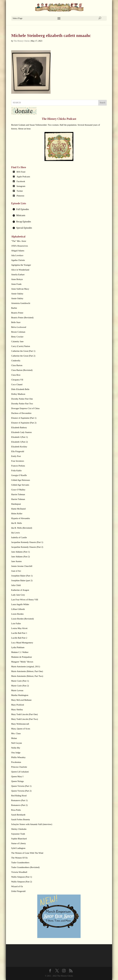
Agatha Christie (18, 260)
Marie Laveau (17, 690)
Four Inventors (18, 461)
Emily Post (16, 456)
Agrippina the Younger (21, 265)
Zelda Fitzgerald (18, 891)
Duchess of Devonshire (21, 413)
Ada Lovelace (17, 255)
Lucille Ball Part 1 (19, 633)
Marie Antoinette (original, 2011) (26, 667)
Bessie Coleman (18, 332)
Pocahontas (16, 762)
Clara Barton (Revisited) (22, 370)
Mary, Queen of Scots (21, 729)
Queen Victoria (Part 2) (21, 791)
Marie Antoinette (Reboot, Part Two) (27, 676)
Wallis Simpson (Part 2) (22, 882)
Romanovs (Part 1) (19, 800)
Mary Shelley (17, 710)
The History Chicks (22, 41)
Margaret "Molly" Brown (22, 662)
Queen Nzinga (17, 781)
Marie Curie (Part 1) (20, 681)
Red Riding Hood (19, 796)
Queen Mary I (17, 776)
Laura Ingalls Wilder (20, 604)
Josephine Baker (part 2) (22, 580)
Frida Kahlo (16, 471)
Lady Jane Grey (18, 595)
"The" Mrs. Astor (19, 241)
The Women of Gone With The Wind (27, 853)
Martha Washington (20, 695)
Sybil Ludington (18, 848)
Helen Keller (17, 514)
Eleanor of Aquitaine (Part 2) (24, 423)
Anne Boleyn (17, 279)
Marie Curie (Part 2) (20, 686)
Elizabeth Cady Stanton (22, 432)
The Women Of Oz (19, 858)
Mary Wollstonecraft (20, 724)
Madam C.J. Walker (20, 652)
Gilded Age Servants (20, 485)
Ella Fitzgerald (18, 451)
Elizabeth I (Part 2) (20, 442)
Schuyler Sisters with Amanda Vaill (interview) (32, 824)
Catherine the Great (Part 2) (23, 356)
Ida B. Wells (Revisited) (22, 528)
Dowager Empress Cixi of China (25, 408)
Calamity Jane (17, 341)
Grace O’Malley (18, 490)
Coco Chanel (17, 384)
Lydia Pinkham (18, 647)
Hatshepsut (16, 504)
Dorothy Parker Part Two (22, 404)
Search (102, 103)
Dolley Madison (18, 394)
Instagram (21, 186)
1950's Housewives (20, 246)
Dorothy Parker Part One (22, 399)
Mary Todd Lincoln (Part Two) (25, 719)
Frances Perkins (18, 466)
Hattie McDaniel (18, 509)
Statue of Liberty (19, 843)
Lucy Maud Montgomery (22, 643)
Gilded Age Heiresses (21, 480)
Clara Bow (16, 375)
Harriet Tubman (18, 494)
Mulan (14, 738)
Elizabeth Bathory (19, 427)
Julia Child (16, 585)
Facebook (21, 181)
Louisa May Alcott (19, 628)
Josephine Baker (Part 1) (22, 576)
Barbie (14, 308)
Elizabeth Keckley (19, 447)
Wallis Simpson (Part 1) (22, 877)
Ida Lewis (16, 533)
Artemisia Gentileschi (21, 303)
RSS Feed (21, 172)
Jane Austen (16, 561)
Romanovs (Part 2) (19, 805)
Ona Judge (16, 753)
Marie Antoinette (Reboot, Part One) (27, 671)
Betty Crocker (17, 337)
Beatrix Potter (17, 313)
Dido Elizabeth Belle (20, 389)
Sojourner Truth (18, 834)
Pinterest (20, 196)
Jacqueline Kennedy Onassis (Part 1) (27, 542)
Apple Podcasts (23, 177)
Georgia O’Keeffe (19, 475)
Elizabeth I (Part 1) (20, 437)
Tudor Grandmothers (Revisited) (25, 867)
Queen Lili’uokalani (20, 772)
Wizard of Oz (17, 886)
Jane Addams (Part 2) (21, 557)
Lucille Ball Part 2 (19, 638)
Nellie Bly (16, 748)
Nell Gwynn (17, 743)
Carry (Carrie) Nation (21, 346)
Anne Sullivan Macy (20, 289)
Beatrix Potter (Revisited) (22, 318)
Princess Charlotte (19, 767)
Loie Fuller (16, 623)
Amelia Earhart (18, 275)
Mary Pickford (18, 705)
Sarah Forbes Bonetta (21, 819)
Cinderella (16, 361)
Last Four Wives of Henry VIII (25, 600)
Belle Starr (16, 322)
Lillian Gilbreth (18, 609)
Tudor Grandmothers (20, 863)
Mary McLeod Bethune (21, 700)
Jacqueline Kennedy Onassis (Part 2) (27, 547)
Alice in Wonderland (20, 270)
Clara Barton (17, 365)
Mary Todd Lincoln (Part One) (25, 714)
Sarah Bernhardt (18, 815)
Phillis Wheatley (18, 757)
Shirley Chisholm (19, 829)
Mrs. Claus (16, 733)
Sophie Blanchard (19, 839)
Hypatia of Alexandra (21, 518)
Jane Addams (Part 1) (21, 552)
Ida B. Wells (17, 523)
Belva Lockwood (19, 327)
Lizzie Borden (17, 614)
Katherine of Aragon (20, 590)
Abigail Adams (18, 251)
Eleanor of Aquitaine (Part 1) (24, 418)
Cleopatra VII (17, 380)
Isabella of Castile (19, 537)
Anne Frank (16, 284)
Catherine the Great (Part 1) (23, 351)
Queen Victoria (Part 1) (21, 786)
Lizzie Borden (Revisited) (23, 619)
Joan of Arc (16, 571)
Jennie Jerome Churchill (22, 566)
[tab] (59, 209)
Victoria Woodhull (19, 872)
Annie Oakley (17, 294)
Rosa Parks (16, 810)
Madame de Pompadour (22, 657)
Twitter (20, 191)
